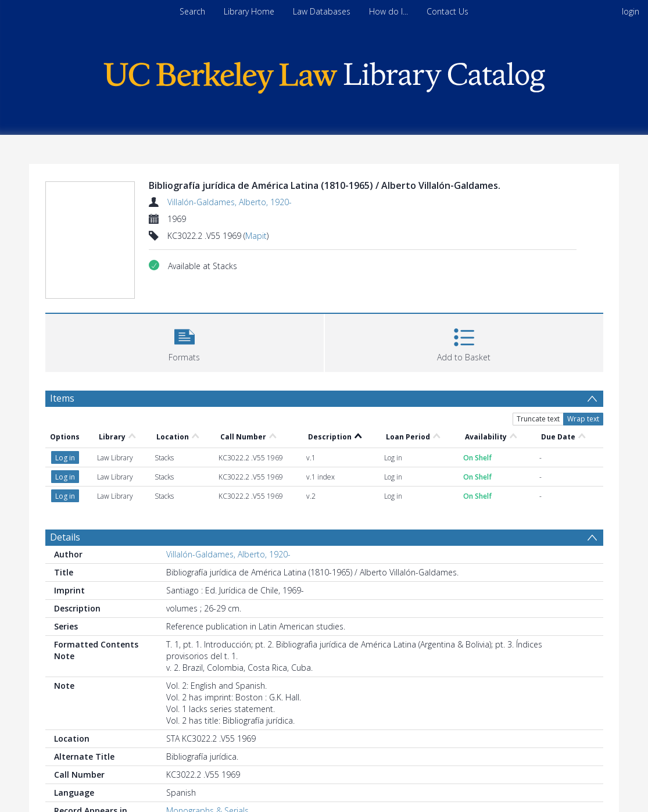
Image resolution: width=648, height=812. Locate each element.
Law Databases (322, 11)
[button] (185, 341)
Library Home (249, 11)
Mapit (256, 236)
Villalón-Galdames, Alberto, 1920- (230, 202)
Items (62, 398)
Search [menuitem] (192, 11)
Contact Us (447, 11)
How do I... (389, 11)
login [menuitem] (631, 11)
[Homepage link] (324, 75)
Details (65, 537)
